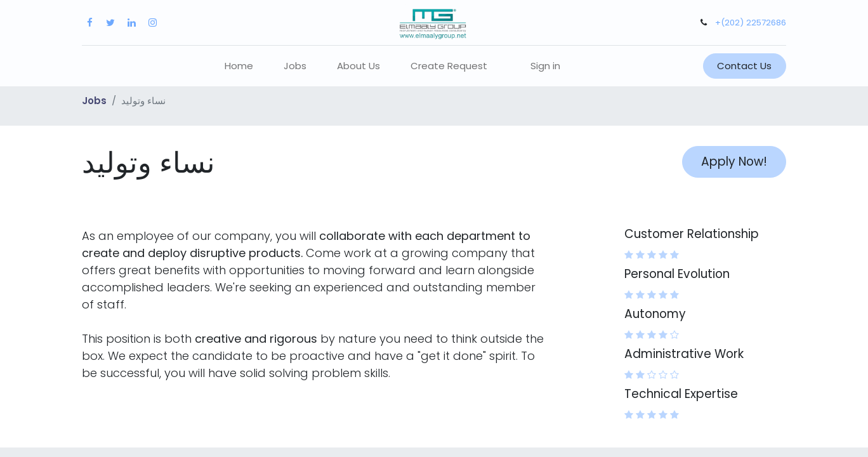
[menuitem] (239, 66)
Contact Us (744, 66)
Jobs (94, 101)
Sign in (545, 66)
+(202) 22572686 (751, 23)
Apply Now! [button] (734, 162)
